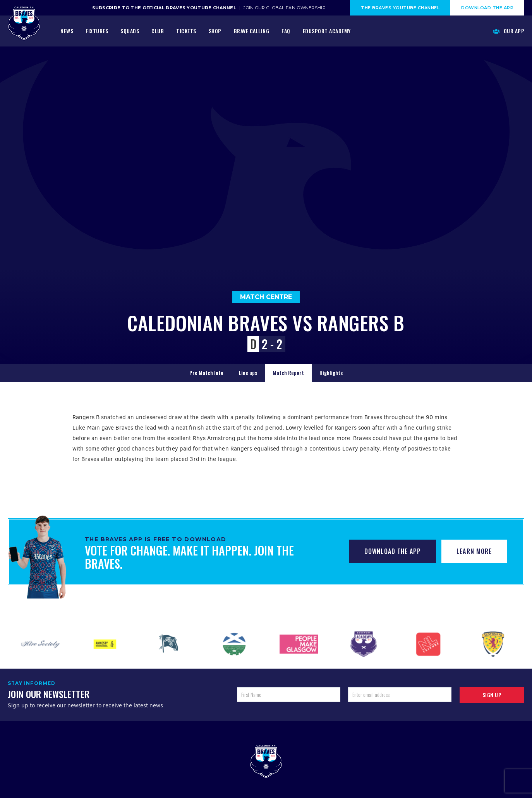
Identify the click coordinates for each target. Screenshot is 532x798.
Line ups (248, 372)
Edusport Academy (327, 31)
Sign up (492, 695)
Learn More (474, 551)
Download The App (487, 8)
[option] (40, 644)
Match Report (288, 372)
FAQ (286, 31)
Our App (509, 31)
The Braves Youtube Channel (400, 8)
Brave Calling (252, 31)
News (67, 31)
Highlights (331, 372)
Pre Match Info (206, 372)
